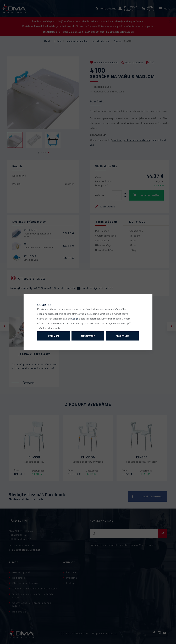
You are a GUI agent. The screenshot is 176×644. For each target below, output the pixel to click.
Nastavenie (88, 336)
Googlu (75, 319)
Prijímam (54, 336)
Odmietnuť (122, 336)
